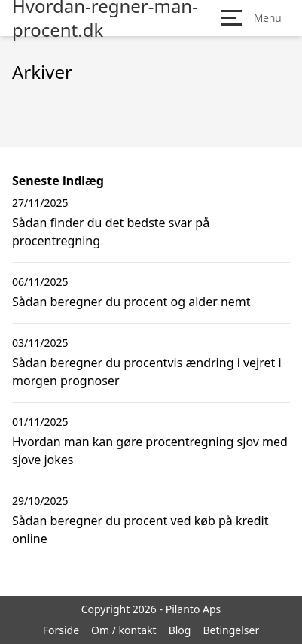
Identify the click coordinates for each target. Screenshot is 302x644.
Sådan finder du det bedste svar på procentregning (111, 232)
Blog (180, 630)
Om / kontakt (124, 630)
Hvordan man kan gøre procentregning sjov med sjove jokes (150, 451)
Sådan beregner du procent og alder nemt (131, 302)
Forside (61, 630)
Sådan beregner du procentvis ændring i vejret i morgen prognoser (147, 372)
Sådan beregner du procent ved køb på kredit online (140, 530)
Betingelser (231, 630)
